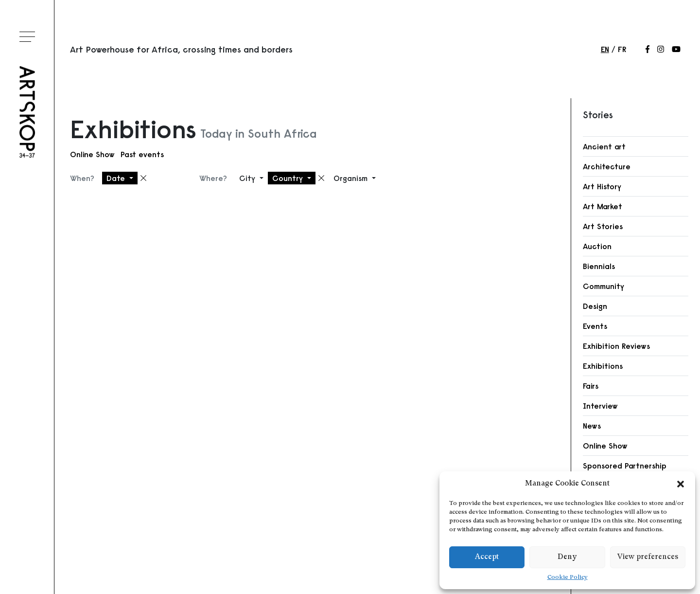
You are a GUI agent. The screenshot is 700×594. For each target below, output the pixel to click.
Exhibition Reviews (616, 346)
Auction (597, 246)
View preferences (648, 557)
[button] (681, 484)
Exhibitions (603, 366)
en (605, 49)
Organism (352, 178)
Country (289, 178)
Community (604, 286)
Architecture (607, 166)
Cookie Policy (568, 577)
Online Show (92, 154)
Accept (487, 557)
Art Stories (603, 226)
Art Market (603, 206)
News (592, 426)
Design (595, 306)
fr (622, 49)
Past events (142, 154)
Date (117, 178)
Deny (567, 557)
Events (595, 326)
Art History (602, 186)
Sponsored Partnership (625, 466)
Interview (600, 406)
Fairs (591, 386)
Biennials (599, 266)
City (248, 178)
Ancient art (604, 146)
